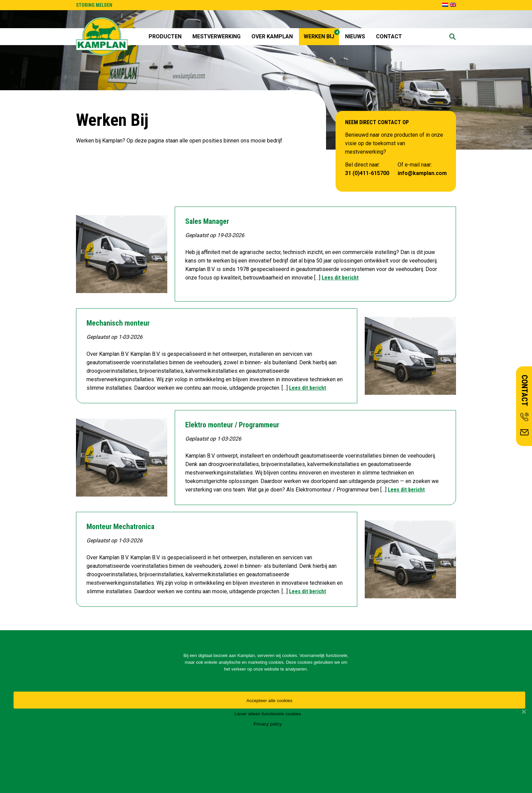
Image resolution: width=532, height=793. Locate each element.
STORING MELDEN (94, 5)
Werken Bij (321, 35)
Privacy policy (268, 724)
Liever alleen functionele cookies (268, 714)
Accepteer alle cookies (269, 701)
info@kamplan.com (422, 173)
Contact (389, 36)
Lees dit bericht (340, 278)
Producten (165, 36)
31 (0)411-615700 (367, 173)
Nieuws (355, 36)
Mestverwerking (216, 36)
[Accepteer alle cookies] (524, 712)
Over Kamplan (272, 36)
